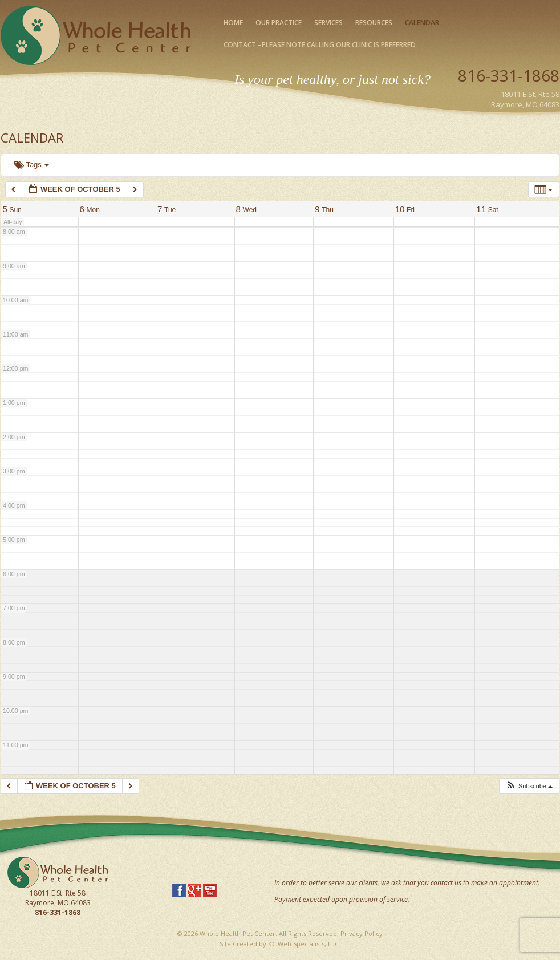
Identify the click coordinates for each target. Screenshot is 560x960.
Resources (374, 23)
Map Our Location (529, 118)
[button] (529, 786)
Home (233, 23)
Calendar (422, 23)
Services (328, 23)
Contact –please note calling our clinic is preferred (320, 45)
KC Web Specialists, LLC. (304, 944)
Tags (32, 165)
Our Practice (279, 23)
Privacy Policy (362, 933)
